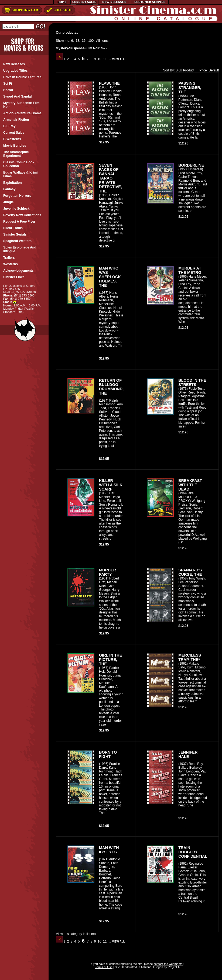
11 (105, 59)
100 (91, 41)
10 (100, 59)
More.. (105, 48)
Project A (173, 967)
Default (214, 70)
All (98, 41)
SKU (179, 70)
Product (189, 70)
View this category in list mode (78, 934)
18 (77, 41)
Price (202, 70)
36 (84, 41)
